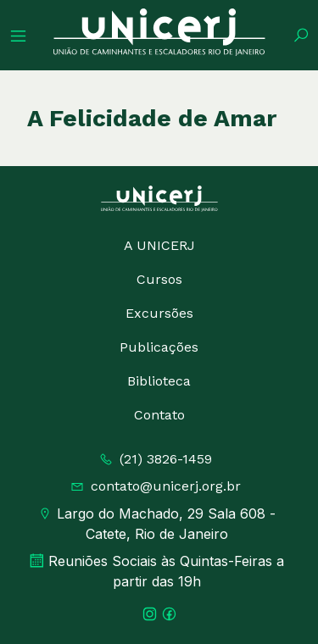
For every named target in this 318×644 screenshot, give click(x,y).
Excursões (159, 313)
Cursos (159, 279)
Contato (159, 415)
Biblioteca (159, 381)
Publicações (159, 347)
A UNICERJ (159, 245)
